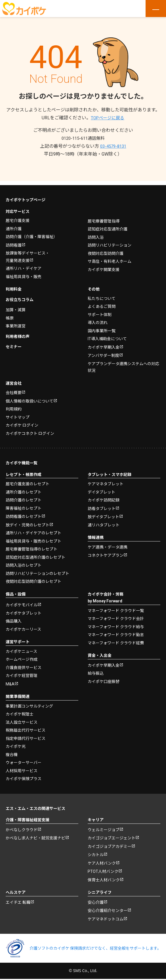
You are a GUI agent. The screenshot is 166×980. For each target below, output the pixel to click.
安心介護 (96, 903)
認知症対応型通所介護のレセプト (35, 555)
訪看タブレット (102, 506)
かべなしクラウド (22, 828)
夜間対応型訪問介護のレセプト (33, 579)
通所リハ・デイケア (24, 265)
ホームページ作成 (22, 658)
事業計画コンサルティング (29, 704)
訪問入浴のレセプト (24, 563)
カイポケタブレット (24, 611)
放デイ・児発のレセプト (28, 523)
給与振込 (96, 672)
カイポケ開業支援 (104, 265)
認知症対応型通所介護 (108, 225)
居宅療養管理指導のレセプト (31, 547)
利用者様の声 (18, 333)
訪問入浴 (96, 233)
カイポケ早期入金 (104, 344)
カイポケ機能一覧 (22, 460)
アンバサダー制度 (103, 352)
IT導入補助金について (107, 335)
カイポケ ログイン (22, 423)
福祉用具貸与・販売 (24, 273)
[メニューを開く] (156, 9)
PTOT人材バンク (103, 872)
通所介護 (14, 224)
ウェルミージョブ (104, 828)
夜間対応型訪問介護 (106, 249)
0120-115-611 (83, 138)
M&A (10, 682)
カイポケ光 (16, 745)
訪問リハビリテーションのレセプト (37, 571)
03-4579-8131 (113, 146)
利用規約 (14, 407)
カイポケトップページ (26, 196)
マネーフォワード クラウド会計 (116, 617)
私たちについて (102, 295)
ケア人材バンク (102, 863)
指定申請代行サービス (26, 737)
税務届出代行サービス (26, 729)
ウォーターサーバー (24, 761)
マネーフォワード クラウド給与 (116, 625)
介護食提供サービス (24, 666)
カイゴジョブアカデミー (110, 846)
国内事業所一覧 (102, 327)
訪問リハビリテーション (110, 241)
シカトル (96, 854)
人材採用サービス (22, 769)
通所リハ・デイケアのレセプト (33, 531)
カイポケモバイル (22, 603)
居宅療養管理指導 (104, 217)
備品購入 (14, 619)
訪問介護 (31, 232)
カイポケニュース (21, 649)
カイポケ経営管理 (22, 674)
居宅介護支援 (18, 216)
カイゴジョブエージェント (112, 837)
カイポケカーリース (23, 627)
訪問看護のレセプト (24, 514)
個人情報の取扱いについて (30, 398)
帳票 (10, 314)
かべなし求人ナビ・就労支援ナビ (35, 837)
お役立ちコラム (20, 296)
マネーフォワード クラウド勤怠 (116, 633)
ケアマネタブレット (106, 481)
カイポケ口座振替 (104, 680)
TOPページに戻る (108, 118)
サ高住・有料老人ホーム (110, 257)
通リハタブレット (104, 523)
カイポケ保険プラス (24, 777)
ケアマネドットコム (106, 920)
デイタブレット (101, 489)
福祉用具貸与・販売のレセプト (33, 539)
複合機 (12, 753)
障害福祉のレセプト (24, 505)
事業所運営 (16, 322)
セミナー (14, 343)
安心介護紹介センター (108, 912)
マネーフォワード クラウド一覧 (116, 608)
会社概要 (14, 390)
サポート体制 (100, 311)
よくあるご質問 (102, 303)
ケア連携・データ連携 (108, 545)
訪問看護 (14, 241)
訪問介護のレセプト (24, 498)
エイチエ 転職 (18, 903)
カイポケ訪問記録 (104, 498)
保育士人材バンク (104, 880)
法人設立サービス (22, 721)
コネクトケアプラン (106, 554)
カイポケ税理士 (20, 713)
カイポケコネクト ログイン (30, 431)
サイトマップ (18, 414)
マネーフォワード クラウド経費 (116, 641)
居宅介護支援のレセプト (28, 481)
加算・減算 (16, 306)
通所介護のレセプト (24, 489)
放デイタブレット (103, 515)
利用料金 (14, 285)
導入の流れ (98, 319)
